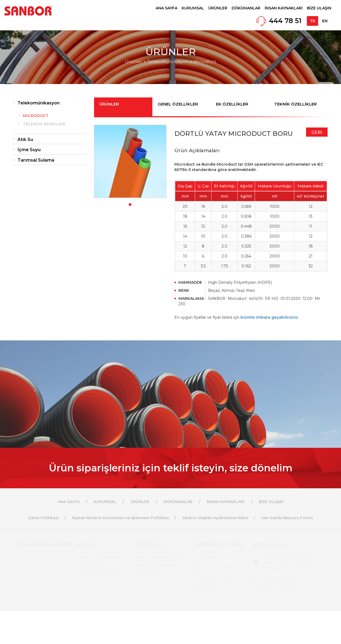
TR (313, 21)
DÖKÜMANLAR (246, 8)
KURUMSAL (193, 8)
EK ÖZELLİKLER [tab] (232, 104)
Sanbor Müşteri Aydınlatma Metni (215, 518)
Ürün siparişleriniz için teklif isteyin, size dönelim (171, 468)
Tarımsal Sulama (36, 160)
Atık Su (25, 139)
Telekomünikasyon (39, 103)
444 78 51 (285, 21)
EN (325, 21)
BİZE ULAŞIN (319, 8)
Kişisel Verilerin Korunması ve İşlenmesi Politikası (121, 518)
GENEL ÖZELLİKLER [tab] (178, 104)
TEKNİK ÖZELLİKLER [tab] (296, 104)
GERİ (317, 132)
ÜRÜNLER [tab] (109, 104)
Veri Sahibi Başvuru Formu (287, 518)
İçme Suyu (29, 150)
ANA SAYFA (166, 8)
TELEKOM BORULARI (44, 124)
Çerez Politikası (44, 518)
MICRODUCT (36, 116)
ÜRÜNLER (218, 8)
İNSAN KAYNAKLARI (284, 8)
